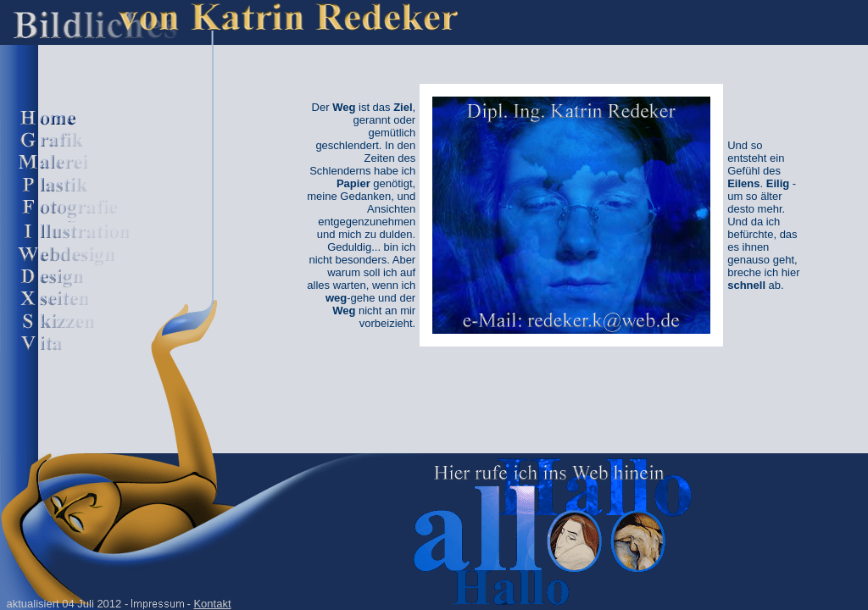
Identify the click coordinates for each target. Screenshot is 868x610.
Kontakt (212, 604)
